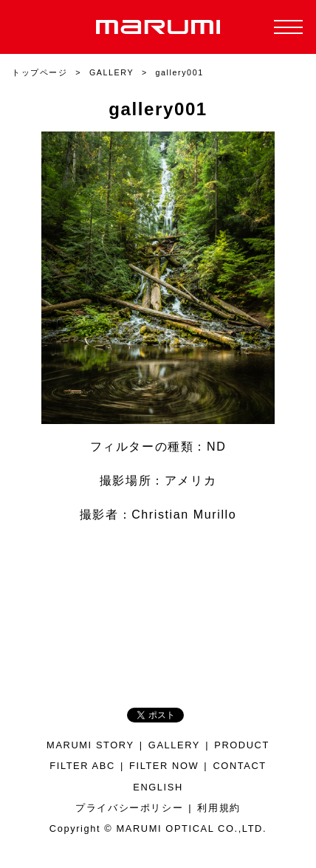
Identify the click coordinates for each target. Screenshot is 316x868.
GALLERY (174, 745)
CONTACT (239, 766)
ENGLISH (158, 787)
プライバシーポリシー (129, 808)
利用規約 (219, 808)
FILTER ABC (82, 766)
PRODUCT (242, 745)
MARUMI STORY (90, 745)
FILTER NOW (164, 766)
